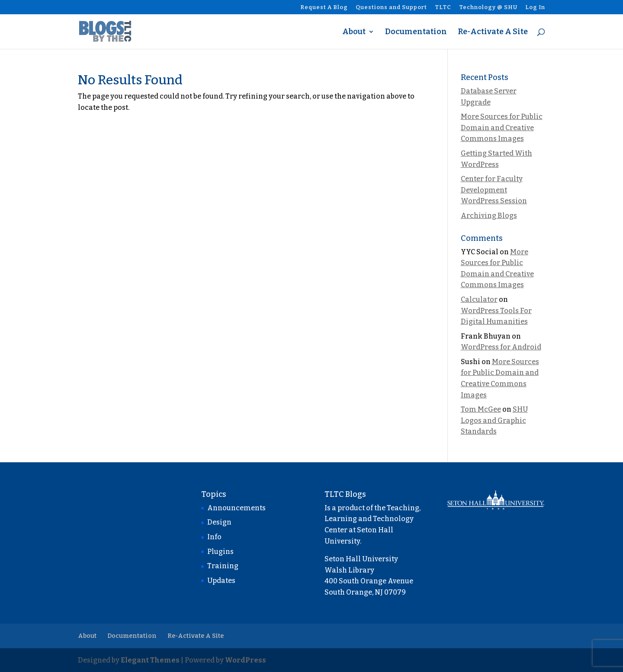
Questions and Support (391, 7)
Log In (535, 7)
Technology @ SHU (488, 7)
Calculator (479, 299)
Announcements (236, 508)
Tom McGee (481, 409)
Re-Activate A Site (493, 32)
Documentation (416, 32)
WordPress (246, 660)
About (354, 32)
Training (223, 566)
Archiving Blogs (489, 216)
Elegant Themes (150, 660)
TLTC (443, 7)
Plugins (220, 552)
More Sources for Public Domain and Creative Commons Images (502, 128)
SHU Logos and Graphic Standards (494, 420)
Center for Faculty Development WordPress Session (494, 190)
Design (219, 522)
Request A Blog (324, 7)
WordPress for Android (501, 347)
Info (214, 537)
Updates (221, 581)
